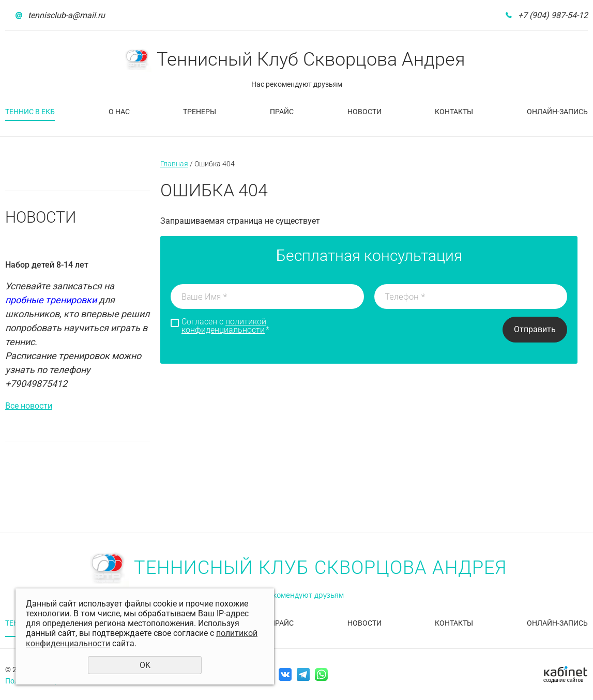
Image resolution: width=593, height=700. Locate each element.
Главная (174, 164)
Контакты (454, 112)
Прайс (282, 112)
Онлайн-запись (557, 112)
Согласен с (225, 326)
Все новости (29, 406)
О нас (119, 112)
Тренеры (200, 112)
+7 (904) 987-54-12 (553, 15)
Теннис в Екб (30, 112)
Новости (364, 112)
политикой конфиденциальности (224, 326)
